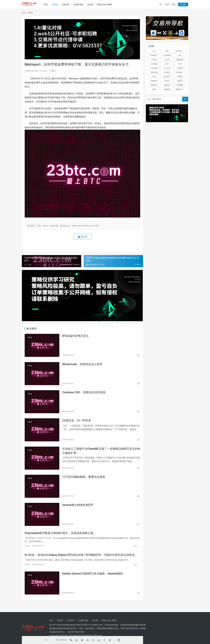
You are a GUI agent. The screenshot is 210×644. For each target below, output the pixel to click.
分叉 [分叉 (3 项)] (180, 64)
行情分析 (67, 4)
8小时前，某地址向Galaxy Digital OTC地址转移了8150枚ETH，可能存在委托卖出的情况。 (81, 560)
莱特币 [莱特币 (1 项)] (180, 81)
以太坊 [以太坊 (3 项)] (167, 60)
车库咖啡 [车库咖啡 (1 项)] (180, 85)
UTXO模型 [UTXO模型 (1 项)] (167, 55)
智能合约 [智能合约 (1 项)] (154, 81)
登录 (167, 4)
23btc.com (97, 635)
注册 (173, 4)
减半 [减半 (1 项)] (167, 64)
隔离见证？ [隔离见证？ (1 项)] (180, 89)
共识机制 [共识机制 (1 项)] (154, 64)
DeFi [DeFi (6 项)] (167, 51)
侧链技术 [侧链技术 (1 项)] (180, 60)
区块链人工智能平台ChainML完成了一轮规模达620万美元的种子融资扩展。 (101, 454)
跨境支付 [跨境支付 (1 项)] (154, 85)
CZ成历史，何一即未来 (77, 423)
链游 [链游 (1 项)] (154, 89)
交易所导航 (79, 4)
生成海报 (61, 640)
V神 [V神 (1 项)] (180, 55)
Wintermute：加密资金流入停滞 (82, 365)
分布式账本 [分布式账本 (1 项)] (154, 68)
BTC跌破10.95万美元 (75, 336)
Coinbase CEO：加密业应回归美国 (84, 394)
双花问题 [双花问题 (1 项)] (154, 72)
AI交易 (91, 4)
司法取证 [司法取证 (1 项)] (167, 72)
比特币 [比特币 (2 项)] (167, 81)
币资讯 (56, 4)
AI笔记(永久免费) (106, 4)
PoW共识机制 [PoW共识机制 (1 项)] (155, 55)
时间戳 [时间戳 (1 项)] (180, 77)
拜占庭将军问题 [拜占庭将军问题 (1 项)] (181, 72)
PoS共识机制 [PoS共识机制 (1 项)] (180, 51)
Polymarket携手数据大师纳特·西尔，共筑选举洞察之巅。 (60, 538)
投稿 (183, 4)
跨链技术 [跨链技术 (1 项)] (167, 85)
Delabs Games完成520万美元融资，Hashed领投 (93, 580)
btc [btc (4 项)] (154, 51)
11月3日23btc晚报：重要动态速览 (84, 480)
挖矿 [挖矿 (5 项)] (154, 77)
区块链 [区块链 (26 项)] (180, 68)
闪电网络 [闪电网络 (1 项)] (167, 89)
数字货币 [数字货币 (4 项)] (167, 77)
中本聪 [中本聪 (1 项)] (154, 60)
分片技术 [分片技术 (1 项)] (167, 68)
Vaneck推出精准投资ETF (78, 509)
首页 (47, 4)
